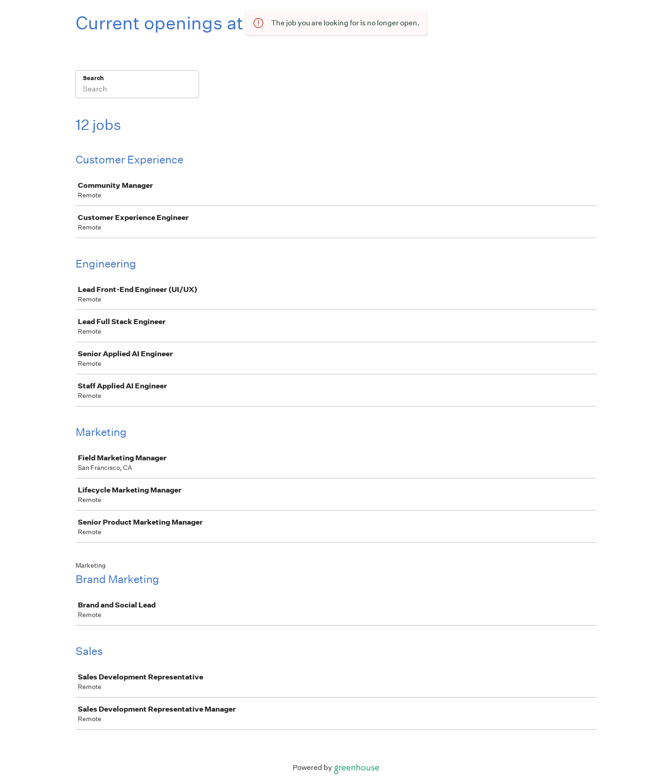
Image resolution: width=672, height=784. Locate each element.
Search (93, 78)
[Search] (137, 90)
